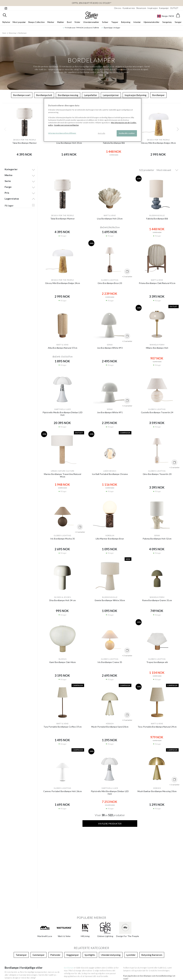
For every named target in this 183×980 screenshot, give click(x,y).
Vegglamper (73, 955)
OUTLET (174, 8)
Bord (69, 22)
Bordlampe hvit (44, 95)
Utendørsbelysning (111, 955)
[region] (93, 120)
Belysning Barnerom (152, 955)
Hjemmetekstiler (152, 22)
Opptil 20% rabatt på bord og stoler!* (92, 3)
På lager (9, 205)
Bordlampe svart (22, 95)
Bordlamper (22, 33)
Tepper (115, 22)
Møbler (61, 22)
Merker (51, 22)
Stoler (77, 22)
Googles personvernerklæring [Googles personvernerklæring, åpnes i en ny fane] (66, 125)
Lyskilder (131, 955)
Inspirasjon (153, 8)
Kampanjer (164, 8)
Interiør (137, 22)
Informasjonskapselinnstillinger (62, 133)
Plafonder (55, 955)
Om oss (118, 8)
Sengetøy (167, 22)
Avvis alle (102, 133)
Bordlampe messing (68, 95)
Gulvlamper (39, 955)
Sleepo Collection (36, 22)
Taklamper (21, 955)
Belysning (126, 22)
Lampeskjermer (111, 95)
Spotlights (90, 955)
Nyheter (6, 22)
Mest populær (19, 22)
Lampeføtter (91, 95)
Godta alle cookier (127, 133)
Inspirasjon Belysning (136, 95)
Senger (178, 22)
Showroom (141, 8)
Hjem (4, 33)
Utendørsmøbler (91, 22)
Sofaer (105, 22)
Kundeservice (129, 8)
